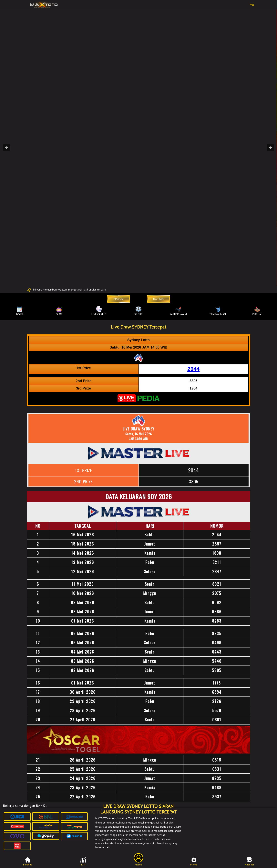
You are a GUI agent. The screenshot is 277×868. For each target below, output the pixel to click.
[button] (6, 148)
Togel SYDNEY (137, 818)
